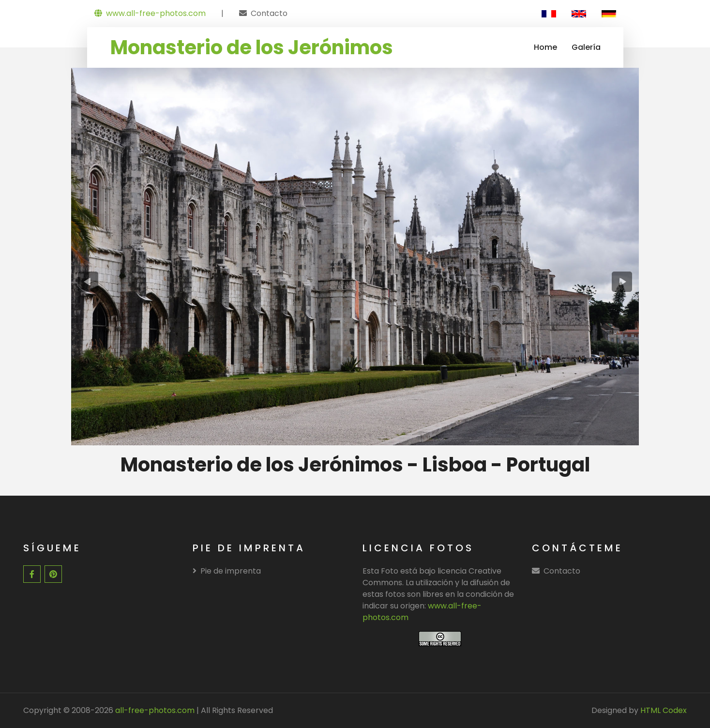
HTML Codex (664, 710)
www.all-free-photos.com (150, 13)
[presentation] (88, 282)
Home (545, 47)
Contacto (269, 13)
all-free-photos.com (154, 710)
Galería (586, 47)
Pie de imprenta (227, 571)
